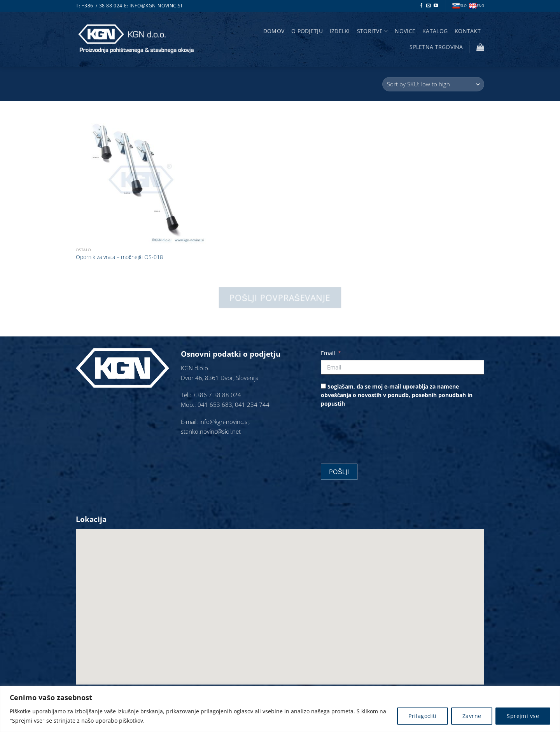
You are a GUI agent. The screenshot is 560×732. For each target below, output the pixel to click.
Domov (274, 31)
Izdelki (340, 31)
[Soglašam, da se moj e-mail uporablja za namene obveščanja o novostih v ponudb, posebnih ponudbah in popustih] (323, 386)
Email (328, 353)
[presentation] (380, 433)
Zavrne (472, 716)
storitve (373, 31)
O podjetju (307, 31)
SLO (459, 6)
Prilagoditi (423, 716)
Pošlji (339, 472)
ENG (477, 6)
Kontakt (468, 31)
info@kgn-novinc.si (156, 6)
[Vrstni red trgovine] (433, 84)
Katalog (435, 31)
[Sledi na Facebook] (422, 6)
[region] (280, 709)
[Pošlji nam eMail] (429, 6)
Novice (405, 31)
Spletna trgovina (436, 47)
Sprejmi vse (523, 716)
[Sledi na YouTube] (436, 6)
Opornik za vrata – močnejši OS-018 (119, 257)
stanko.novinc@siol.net (211, 432)
